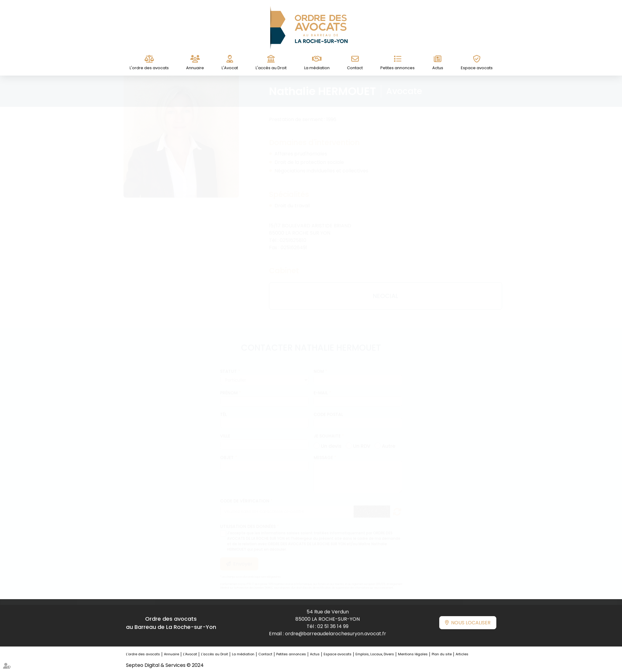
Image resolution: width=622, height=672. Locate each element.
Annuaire (195, 68)
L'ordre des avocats (149, 68)
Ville (225, 430)
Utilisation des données (248, 521)
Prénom (229, 387)
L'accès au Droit (271, 68)
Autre (389, 440)
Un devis (331, 440)
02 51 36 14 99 (333, 626)
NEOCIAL (380, 296)
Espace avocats (477, 68)
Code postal (328, 409)
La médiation (317, 68)
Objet (227, 452)
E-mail (321, 387)
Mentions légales (413, 654)
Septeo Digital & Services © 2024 (165, 665)
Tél (223, 409)
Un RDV (362, 440)
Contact (355, 68)
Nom (319, 365)
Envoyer (243, 558)
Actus (438, 68)
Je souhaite (327, 430)
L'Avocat (230, 68)
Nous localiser (471, 623)
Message (323, 452)
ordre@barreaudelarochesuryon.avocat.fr (336, 634)
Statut (228, 365)
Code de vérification (245, 495)
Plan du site (442, 654)
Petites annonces (398, 68)
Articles (462, 654)
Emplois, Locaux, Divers (375, 654)
